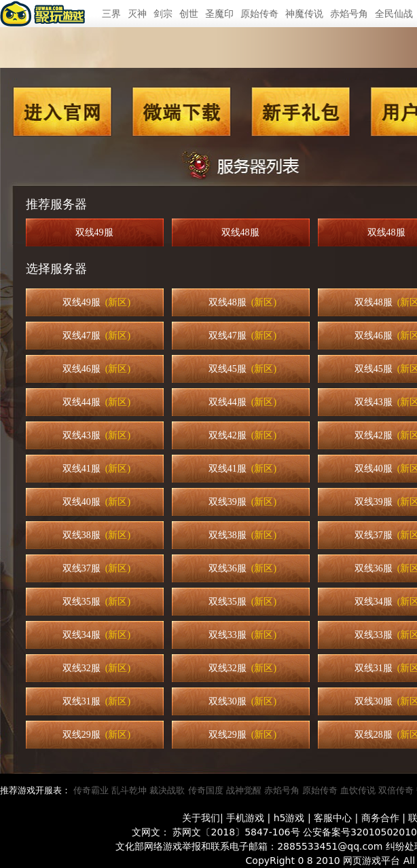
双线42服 (242, 435)
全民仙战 (394, 14)
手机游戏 (245, 818)
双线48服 (243, 232)
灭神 (137, 14)
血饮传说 (358, 790)
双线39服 (242, 502)
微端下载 (182, 112)
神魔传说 (304, 14)
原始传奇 (259, 14)
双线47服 (96, 336)
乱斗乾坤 (129, 790)
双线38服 (96, 535)
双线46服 (96, 369)
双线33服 (242, 635)
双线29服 (96, 735)
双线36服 (242, 568)
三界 (111, 14)
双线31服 (96, 701)
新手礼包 (300, 112)
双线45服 (242, 369)
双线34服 (96, 635)
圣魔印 (219, 14)
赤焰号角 (349, 14)
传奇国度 (206, 790)
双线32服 (96, 668)
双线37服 (96, 568)
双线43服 (96, 435)
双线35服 (96, 602)
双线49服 (97, 232)
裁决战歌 (167, 790)
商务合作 (380, 818)
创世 (189, 14)
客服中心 (333, 818)
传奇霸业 (91, 790)
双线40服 (96, 502)
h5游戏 (289, 818)
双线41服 (96, 469)
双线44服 (96, 402)
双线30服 (242, 701)
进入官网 (62, 112)
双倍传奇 (396, 790)
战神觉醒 (244, 790)
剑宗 (163, 14)
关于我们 (201, 818)
